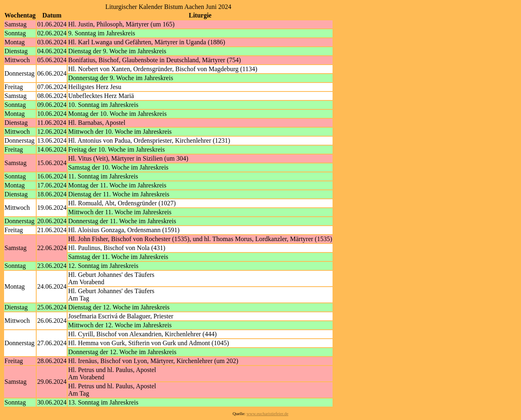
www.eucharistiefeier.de (268, 414)
